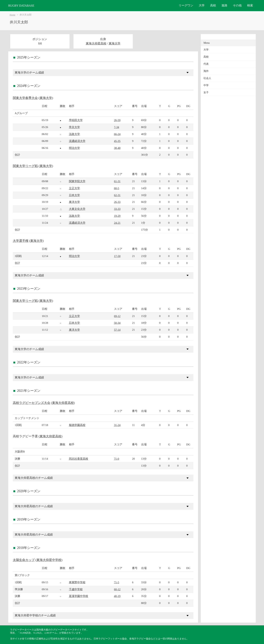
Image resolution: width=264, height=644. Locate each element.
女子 (206, 92)
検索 (250, 5)
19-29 (117, 216)
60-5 (117, 188)
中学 (206, 85)
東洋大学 (74, 202)
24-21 (117, 223)
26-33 (117, 202)
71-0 (117, 459)
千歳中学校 (76, 589)
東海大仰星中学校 (49, 560)
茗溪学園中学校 (79, 596)
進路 (224, 5)
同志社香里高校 (79, 459)
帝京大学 (74, 127)
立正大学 (74, 188)
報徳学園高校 (77, 425)
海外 (206, 71)
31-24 (117, 425)
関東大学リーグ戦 (25, 166)
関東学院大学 (77, 181)
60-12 (117, 589)
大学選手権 (21, 241)
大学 (202, 5)
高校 (213, 5)
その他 (237, 5)
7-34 (117, 127)
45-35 (117, 141)
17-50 (117, 256)
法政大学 (74, 134)
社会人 (207, 78)
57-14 (117, 330)
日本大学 (74, 195)
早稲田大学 (76, 120)
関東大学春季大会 (25, 98)
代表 (206, 64)
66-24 (117, 134)
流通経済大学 (77, 141)
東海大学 (115, 43)
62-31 (117, 195)
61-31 (117, 181)
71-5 (117, 582)
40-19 (117, 596)
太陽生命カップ (24, 560)
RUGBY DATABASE (21, 6)
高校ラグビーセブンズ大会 (32, 403)
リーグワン (186, 5)
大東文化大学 (77, 209)
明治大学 (74, 148)
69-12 (117, 316)
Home (13, 15)
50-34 (117, 323)
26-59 (117, 120)
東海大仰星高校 (96, 43)
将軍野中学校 (77, 582)
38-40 (117, 148)
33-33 (117, 209)
